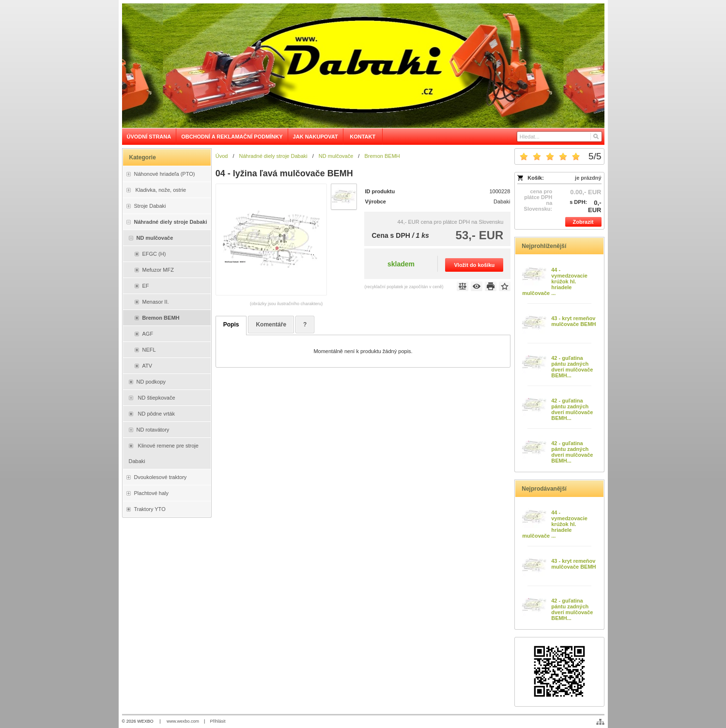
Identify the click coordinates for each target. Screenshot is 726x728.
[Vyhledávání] (559, 137)
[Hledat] (595, 137)
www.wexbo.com (183, 721)
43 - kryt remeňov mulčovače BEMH (573, 321)
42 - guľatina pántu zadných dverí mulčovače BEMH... (572, 367)
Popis (231, 325)
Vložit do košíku (475, 265)
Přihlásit (217, 721)
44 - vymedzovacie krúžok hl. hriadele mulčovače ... (555, 281)
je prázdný (588, 178)
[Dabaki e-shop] (363, 66)
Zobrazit (583, 222)
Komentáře (271, 325)
